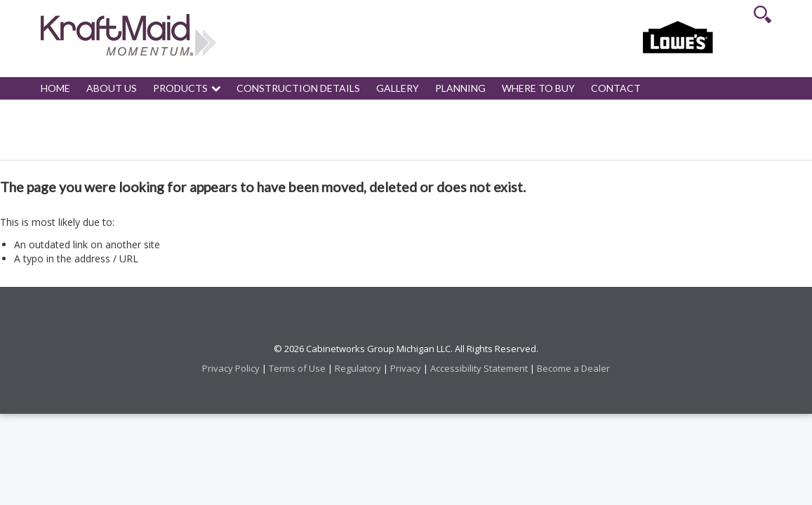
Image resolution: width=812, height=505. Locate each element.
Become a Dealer (573, 368)
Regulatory (358, 368)
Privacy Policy (231, 368)
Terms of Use (297, 368)
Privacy (406, 368)
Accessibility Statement (479, 368)
